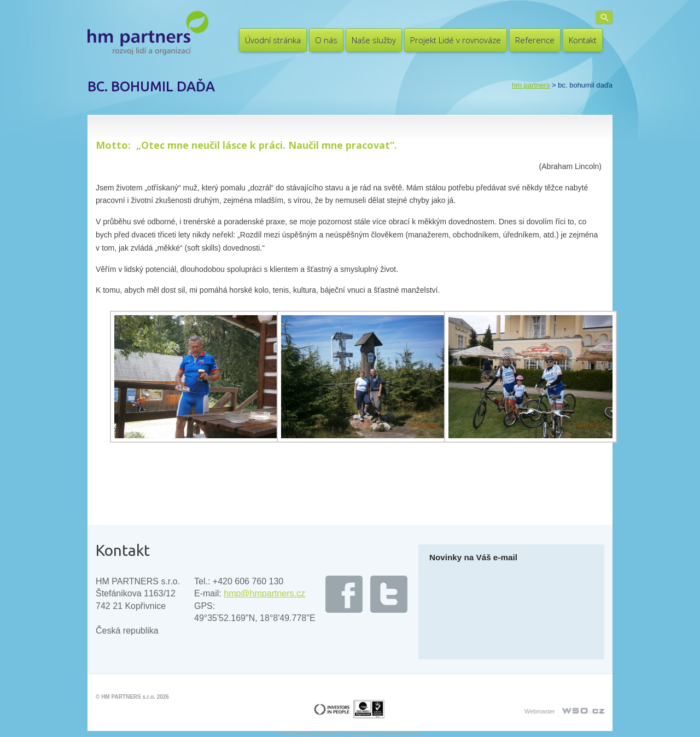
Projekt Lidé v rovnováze (456, 40)
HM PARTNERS (531, 85)
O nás (326, 40)
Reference (535, 40)
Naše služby (374, 40)
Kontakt (583, 40)
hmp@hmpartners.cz (264, 593)
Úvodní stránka (273, 40)
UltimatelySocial (401, 734)
